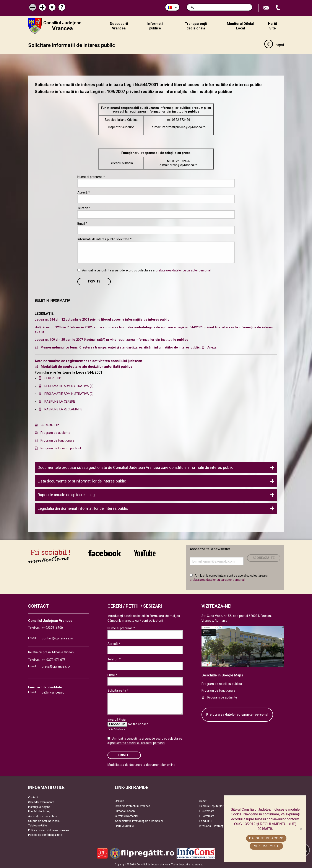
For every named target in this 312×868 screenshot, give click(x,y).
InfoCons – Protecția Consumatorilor (222, 826)
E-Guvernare (207, 811)
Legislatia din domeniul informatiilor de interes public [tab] (83, 508)
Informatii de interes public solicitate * (104, 239)
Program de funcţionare (58, 440)
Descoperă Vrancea (119, 26)
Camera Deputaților (211, 806)
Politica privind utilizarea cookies (49, 830)
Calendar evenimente (41, 802)
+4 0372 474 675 (54, 660)
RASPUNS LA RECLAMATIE (63, 409)
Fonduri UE (206, 821)
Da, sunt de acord (266, 838)
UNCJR (119, 801)
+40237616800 (52, 628)
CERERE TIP (53, 378)
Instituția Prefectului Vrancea (132, 806)
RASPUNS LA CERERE (60, 401)
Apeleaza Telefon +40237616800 (278, 8)
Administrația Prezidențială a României (139, 821)
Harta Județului (124, 826)
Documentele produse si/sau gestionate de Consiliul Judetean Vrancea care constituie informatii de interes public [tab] (136, 467)
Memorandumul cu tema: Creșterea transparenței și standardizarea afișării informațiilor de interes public (120, 347)
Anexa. (212, 347)
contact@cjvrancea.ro (57, 638)
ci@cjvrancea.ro (53, 692)
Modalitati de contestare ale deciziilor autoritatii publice (87, 366)
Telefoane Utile (37, 825)
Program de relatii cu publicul (222, 684)
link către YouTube (145, 553)
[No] (301, 829)
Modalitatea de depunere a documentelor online (141, 765)
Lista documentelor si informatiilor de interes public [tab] (82, 481)
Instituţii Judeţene (39, 807)
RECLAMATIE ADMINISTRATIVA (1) (69, 386)
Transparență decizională (196, 26)
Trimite (94, 281)
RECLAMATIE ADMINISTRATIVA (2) (69, 394)
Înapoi (274, 45)
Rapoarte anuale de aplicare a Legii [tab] (67, 495)
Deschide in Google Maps (222, 675)
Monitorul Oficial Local (240, 26)
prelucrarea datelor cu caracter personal (183, 270)
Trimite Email (267, 8)
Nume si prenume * (91, 177)
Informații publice (155, 26)
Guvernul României (126, 816)
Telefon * (84, 208)
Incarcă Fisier (117, 719)
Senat (203, 801)
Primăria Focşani (125, 811)
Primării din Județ (39, 811)
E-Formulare (207, 816)
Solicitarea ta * (118, 690)
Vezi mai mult (266, 846)
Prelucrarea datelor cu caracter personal (237, 714)
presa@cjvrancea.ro (56, 666)
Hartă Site (273, 26)
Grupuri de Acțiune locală (44, 821)
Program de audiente (55, 433)
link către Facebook (105, 553)
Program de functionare (219, 690)
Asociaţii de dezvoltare (43, 816)
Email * (82, 223)
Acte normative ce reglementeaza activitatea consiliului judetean (88, 361)
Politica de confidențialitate (45, 835)
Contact (33, 797)
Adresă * (84, 192)
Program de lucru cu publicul (61, 448)
